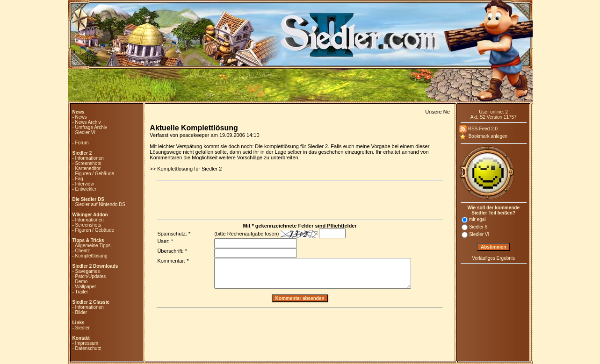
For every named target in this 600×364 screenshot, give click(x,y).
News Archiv (88, 122)
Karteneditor (88, 168)
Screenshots (88, 163)
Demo (82, 282)
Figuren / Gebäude (95, 174)
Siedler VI (85, 132)
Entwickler (86, 189)
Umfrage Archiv (91, 127)
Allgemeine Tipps (93, 246)
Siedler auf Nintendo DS (100, 204)
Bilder (81, 312)
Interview (85, 184)
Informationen (90, 158)
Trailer (81, 292)
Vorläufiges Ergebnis (493, 258)
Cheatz (83, 251)
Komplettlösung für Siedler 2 (189, 169)
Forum (82, 143)
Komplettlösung (91, 256)
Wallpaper (86, 287)
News (81, 117)
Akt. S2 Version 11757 (494, 117)
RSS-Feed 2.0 (478, 129)
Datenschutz (88, 348)
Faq (79, 179)
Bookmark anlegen (483, 136)
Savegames (88, 271)
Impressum (87, 343)
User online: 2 (493, 112)
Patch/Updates (91, 276)
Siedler (83, 328)
